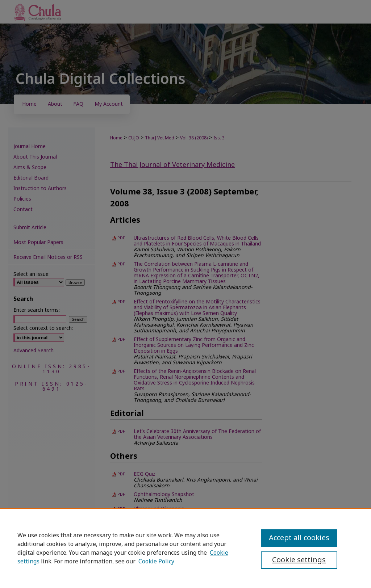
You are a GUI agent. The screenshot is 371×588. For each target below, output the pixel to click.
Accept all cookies (299, 538)
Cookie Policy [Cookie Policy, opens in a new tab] (156, 562)
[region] (185, 548)
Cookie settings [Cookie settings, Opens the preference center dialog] (299, 560)
